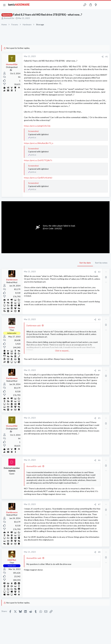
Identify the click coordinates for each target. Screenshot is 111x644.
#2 (99, 272)
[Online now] (12, 557)
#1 (107, 57)
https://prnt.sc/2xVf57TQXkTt (38, 160)
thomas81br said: (34, 466)
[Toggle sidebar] (101, 5)
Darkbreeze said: (34, 326)
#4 (99, 370)
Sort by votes (101, 263)
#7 (99, 504)
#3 (99, 319)
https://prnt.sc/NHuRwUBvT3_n (39, 143)
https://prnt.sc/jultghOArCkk (37, 126)
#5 (99, 418)
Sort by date (85, 263)
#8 (99, 552)
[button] (4, 5)
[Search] (107, 5)
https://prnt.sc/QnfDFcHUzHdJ (38, 178)
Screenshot (33, 131)
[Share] (103, 57)
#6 (99, 460)
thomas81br (9, 18)
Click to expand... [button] (62, 351)
